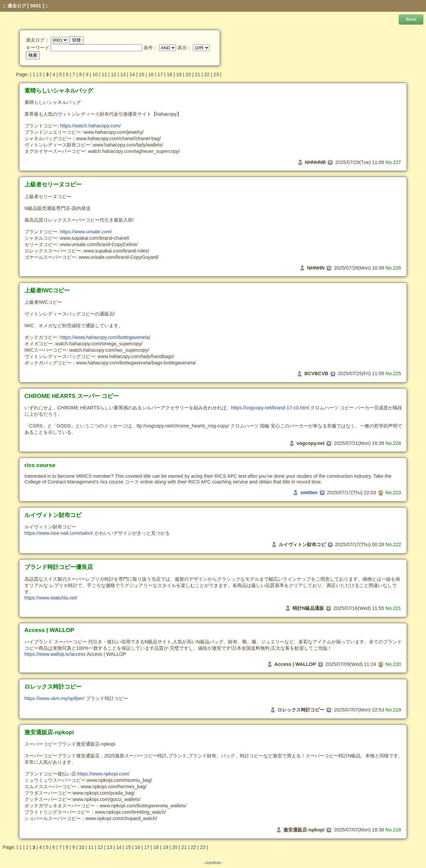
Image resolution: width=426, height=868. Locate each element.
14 (132, 74)
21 (198, 74)
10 (95, 74)
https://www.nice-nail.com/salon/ (59, 533)
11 (104, 74)
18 (169, 74)
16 (151, 74)
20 (188, 74)
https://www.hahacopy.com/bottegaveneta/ (105, 337)
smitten (309, 493)
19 (179, 74)
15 (142, 74)
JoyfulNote (213, 863)
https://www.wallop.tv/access (55, 654)
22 (207, 74)
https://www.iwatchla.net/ (51, 598)
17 (160, 74)
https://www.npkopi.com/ (103, 774)
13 (123, 74)
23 (216, 74)
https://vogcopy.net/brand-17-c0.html (270, 408)
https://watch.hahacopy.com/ (90, 126)
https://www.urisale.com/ (86, 232)
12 (114, 74)
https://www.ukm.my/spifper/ (55, 698)
